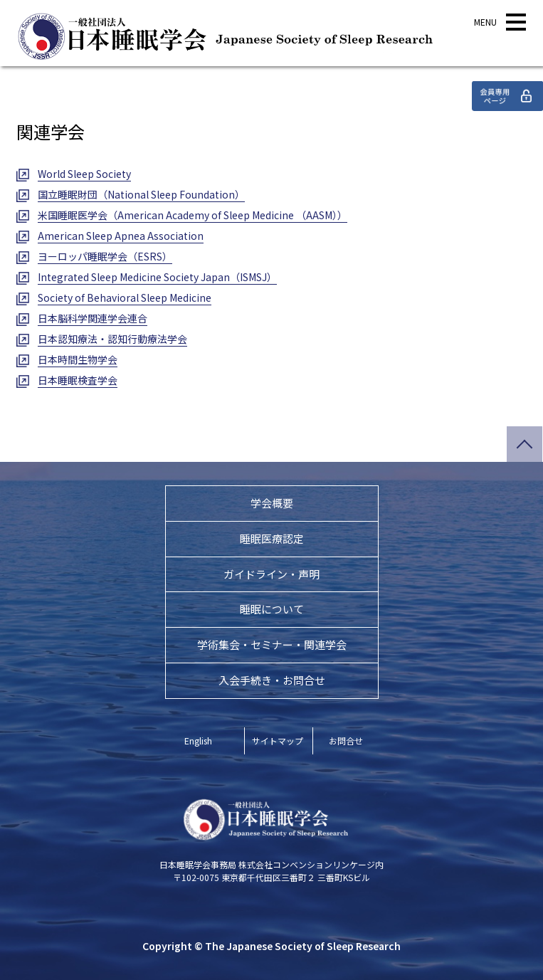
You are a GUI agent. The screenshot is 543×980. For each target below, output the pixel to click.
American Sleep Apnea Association (121, 236)
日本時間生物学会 (78, 359)
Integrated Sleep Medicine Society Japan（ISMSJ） (157, 277)
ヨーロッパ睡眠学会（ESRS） (105, 256)
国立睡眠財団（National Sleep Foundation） (141, 194)
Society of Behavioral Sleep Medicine (125, 297)
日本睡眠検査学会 (78, 380)
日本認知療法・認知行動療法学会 (112, 339)
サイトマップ (278, 741)
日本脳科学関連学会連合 (93, 318)
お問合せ (346, 741)
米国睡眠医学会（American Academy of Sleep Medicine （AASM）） (193, 215)
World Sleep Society (84, 174)
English (198, 741)
